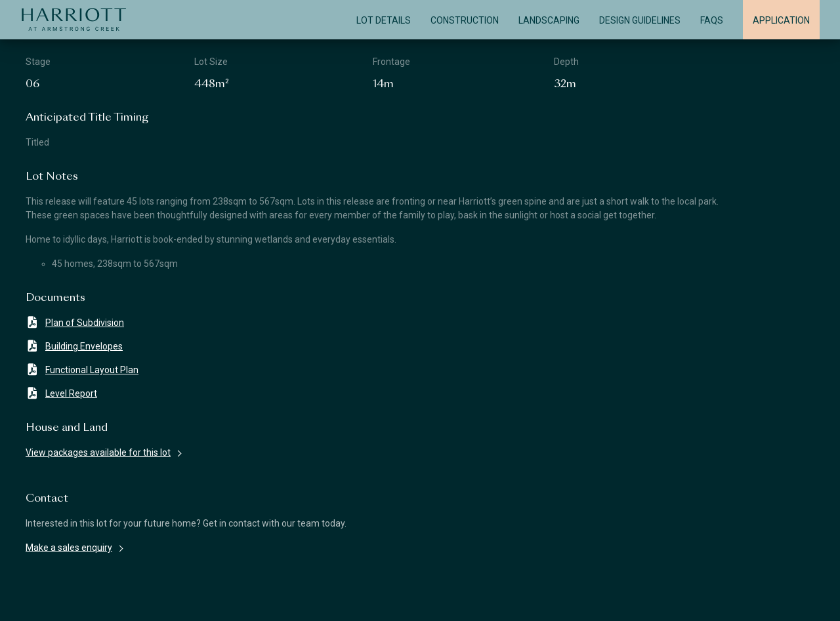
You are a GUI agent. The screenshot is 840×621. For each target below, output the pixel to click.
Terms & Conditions (312, 600)
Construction (465, 20)
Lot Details (384, 20)
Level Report (61, 393)
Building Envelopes (74, 346)
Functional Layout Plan (82, 370)
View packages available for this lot (98, 452)
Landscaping (549, 20)
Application (781, 20)
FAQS (712, 20)
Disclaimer (52, 600)
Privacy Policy (577, 600)
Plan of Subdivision (75, 322)
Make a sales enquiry (69, 548)
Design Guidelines (640, 20)
